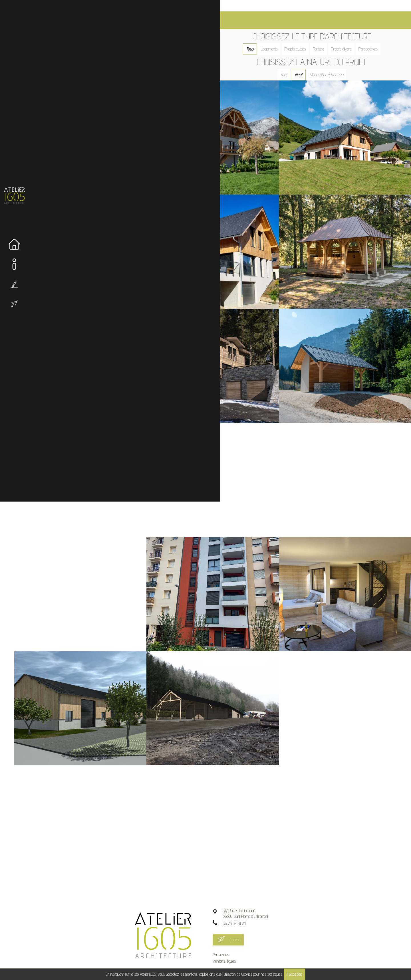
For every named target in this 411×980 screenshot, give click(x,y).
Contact (242, 928)
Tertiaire (322, 38)
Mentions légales (231, 949)
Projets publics (299, 38)
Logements (273, 38)
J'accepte (294, 974)
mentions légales (197, 974)
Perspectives (372, 38)
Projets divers (345, 38)
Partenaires (228, 943)
